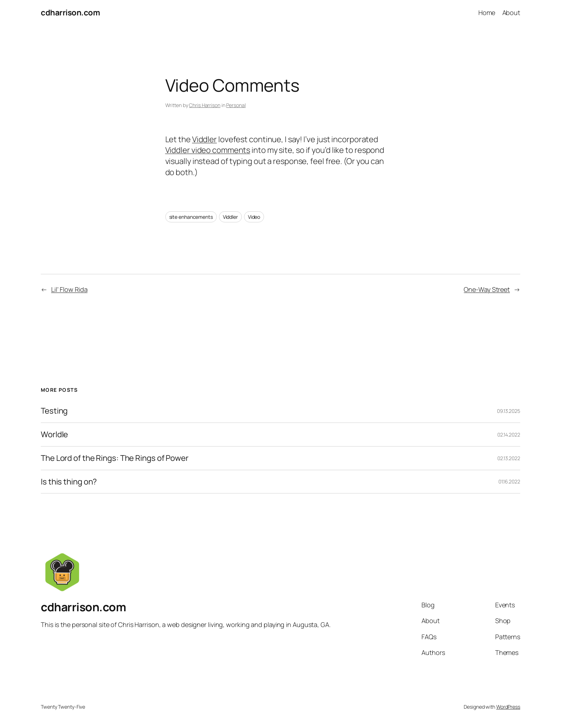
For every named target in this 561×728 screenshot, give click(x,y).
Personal (236, 105)
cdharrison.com (70, 13)
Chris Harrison (205, 105)
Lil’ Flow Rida (69, 289)
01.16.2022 (509, 481)
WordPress (508, 707)
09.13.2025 (509, 411)
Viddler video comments (208, 150)
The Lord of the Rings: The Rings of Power (115, 458)
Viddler (204, 139)
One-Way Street (487, 289)
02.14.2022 (509, 435)
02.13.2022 (509, 458)
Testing (54, 411)
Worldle (54, 435)
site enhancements (191, 217)
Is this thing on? (69, 482)
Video (254, 217)
